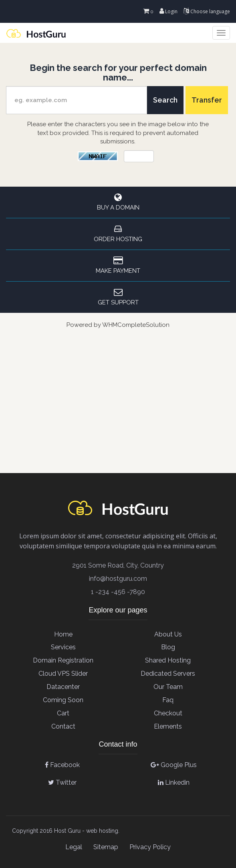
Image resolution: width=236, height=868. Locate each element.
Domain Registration (63, 660)
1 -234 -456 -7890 (118, 592)
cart (63, 713)
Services (63, 647)
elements (168, 726)
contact (63, 726)
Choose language (207, 11)
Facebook (62, 765)
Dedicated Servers (168, 674)
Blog (168, 647)
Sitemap (106, 847)
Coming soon (63, 700)
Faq (168, 700)
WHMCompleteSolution (136, 325)
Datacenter (63, 687)
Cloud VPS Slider (63, 674)
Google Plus (174, 765)
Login (168, 11)
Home (63, 634)
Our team (168, 687)
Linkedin (174, 782)
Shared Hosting (168, 660)
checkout (168, 713)
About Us (168, 634)
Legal (74, 847)
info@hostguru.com (118, 579)
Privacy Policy (150, 847)
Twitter (62, 782)
